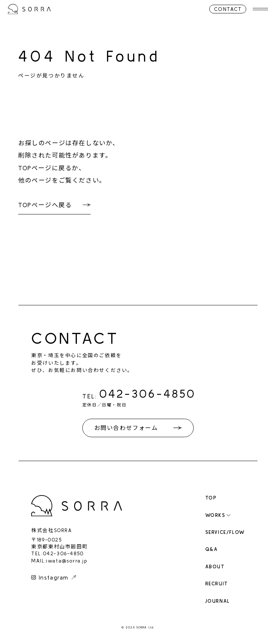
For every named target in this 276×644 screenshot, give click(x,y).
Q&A (212, 549)
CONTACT (227, 9)
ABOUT (215, 567)
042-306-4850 (148, 394)
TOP (211, 498)
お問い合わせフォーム (126, 428)
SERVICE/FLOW (225, 532)
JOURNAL (218, 601)
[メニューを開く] (260, 9)
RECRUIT (217, 584)
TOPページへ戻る (45, 205)
